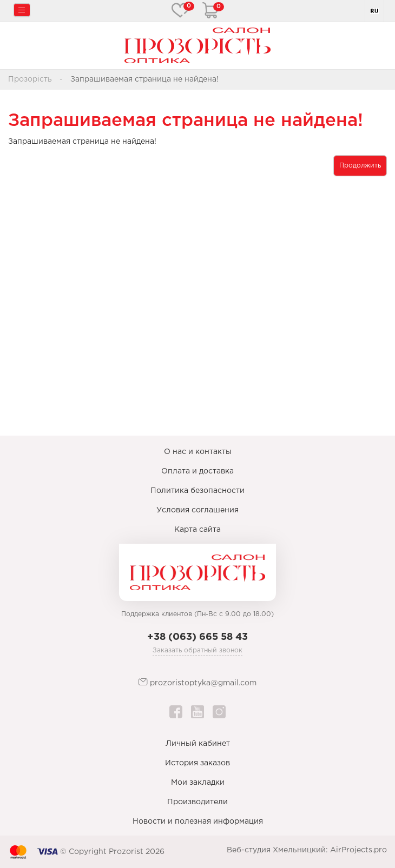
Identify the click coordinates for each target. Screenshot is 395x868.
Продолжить (360, 166)
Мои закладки (198, 783)
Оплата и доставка (198, 471)
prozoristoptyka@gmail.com (198, 682)
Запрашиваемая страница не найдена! (144, 79)
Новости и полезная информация (198, 822)
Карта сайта (198, 530)
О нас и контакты (198, 452)
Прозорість (30, 79)
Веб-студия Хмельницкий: (277, 850)
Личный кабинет (198, 744)
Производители (198, 802)
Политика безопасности (198, 491)
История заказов (198, 763)
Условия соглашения (198, 510)
